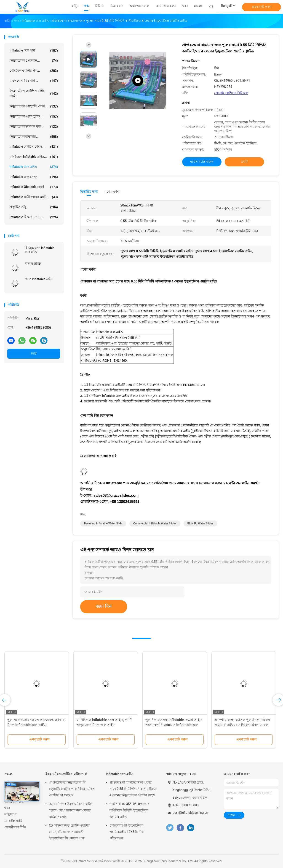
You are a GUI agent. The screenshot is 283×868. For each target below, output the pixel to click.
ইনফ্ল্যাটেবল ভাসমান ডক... (34, 127)
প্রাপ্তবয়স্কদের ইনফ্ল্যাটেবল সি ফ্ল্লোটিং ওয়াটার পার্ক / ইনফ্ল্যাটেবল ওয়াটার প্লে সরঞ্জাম (72, 789)
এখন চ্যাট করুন (262, 7)
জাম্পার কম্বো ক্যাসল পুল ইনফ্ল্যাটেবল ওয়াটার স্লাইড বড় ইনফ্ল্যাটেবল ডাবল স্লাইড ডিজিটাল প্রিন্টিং (242, 725)
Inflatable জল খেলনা (34, 177)
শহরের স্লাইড (33, 263)
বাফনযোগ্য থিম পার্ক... (34, 81)
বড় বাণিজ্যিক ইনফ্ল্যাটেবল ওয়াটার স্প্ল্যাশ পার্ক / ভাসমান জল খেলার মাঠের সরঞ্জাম (71, 810)
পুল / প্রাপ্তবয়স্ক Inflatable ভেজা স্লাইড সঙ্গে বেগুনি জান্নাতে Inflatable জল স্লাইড (174, 725)
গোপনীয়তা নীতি (15, 827)
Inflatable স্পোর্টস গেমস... (34, 147)
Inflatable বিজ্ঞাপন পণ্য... (34, 217)
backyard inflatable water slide (103, 524)
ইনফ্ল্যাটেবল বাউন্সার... (34, 137)
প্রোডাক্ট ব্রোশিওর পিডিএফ (231, 93)
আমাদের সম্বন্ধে (14, 802)
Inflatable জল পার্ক (34, 51)
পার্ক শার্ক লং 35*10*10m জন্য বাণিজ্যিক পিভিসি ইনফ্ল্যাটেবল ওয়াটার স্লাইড (129, 810)
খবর (7, 808)
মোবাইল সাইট (13, 821)
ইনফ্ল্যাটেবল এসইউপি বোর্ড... (34, 106)
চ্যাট (34, 353)
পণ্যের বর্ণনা (112, 192)
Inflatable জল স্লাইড (34, 167)
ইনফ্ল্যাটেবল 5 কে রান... (34, 61)
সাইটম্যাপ (11, 814)
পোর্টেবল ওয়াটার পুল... (34, 71)
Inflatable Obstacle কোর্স (34, 187)
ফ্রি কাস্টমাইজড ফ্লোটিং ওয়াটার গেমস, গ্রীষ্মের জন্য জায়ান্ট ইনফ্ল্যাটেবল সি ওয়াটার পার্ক (69, 832)
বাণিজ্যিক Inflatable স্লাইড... (34, 157)
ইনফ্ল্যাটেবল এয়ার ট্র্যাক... (34, 117)
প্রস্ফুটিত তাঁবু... (34, 207)
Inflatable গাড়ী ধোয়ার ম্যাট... (34, 197)
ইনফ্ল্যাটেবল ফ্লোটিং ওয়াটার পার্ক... (34, 93)
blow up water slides (200, 524)
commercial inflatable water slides (155, 524)
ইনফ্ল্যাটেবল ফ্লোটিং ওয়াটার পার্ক (66, 774)
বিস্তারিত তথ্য (89, 192)
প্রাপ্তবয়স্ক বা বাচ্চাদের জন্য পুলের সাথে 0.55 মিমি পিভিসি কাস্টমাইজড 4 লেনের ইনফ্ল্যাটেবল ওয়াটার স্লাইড (133, 789)
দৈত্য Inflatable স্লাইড (39, 279)
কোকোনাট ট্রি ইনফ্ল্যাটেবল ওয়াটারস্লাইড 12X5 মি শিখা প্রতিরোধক (127, 832)
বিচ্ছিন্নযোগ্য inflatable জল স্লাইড (40, 250)
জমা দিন (104, 606)
